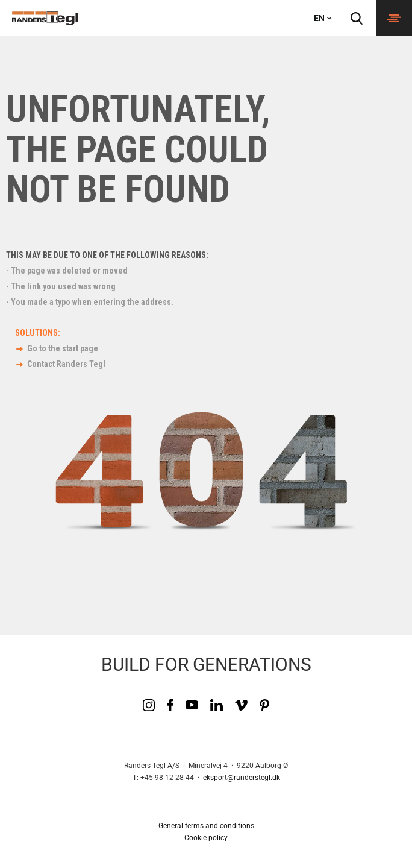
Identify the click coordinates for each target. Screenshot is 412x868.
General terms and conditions (206, 826)
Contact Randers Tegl (66, 364)
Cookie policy (206, 838)
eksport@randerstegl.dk (242, 778)
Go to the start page (63, 348)
